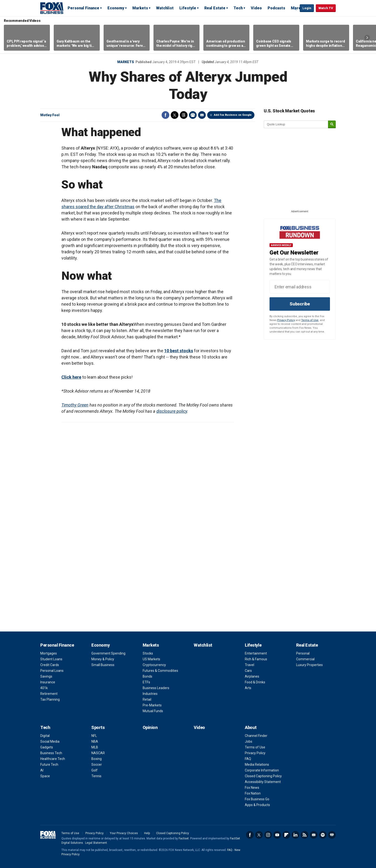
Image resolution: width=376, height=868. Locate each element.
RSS (305, 835)
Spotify (323, 835)
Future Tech (49, 765)
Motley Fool (50, 115)
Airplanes (252, 676)
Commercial (305, 659)
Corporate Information (262, 770)
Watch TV (326, 8)
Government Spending (108, 653)
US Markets (151, 659)
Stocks (148, 653)
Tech (238, 8)
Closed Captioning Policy (263, 776)
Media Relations (257, 765)
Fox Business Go (257, 799)
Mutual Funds (153, 711)
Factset (184, 838)
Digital (45, 736)
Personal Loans (52, 671)
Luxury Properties (309, 665)
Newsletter (314, 835)
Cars (248, 671)
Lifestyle (188, 8)
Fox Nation (253, 793)
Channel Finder (256, 736)
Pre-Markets (152, 705)
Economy (116, 8)
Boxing (97, 759)
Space (45, 776)
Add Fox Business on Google (233, 115)
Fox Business (52, 8)
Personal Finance (83, 8)
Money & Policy (103, 659)
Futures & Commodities (160, 671)
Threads (184, 115)
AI (42, 770)
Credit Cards (50, 665)
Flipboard (286, 835)
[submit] (332, 124)
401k (44, 688)
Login (307, 8)
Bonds (147, 676)
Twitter (175, 115)
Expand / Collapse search (295, 8)
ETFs (146, 682)
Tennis (96, 776)
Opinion (150, 727)
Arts (248, 688)
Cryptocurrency (154, 665)
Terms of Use (310, 320)
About (251, 727)
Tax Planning (50, 699)
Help (147, 833)
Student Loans (51, 659)
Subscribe (300, 304)
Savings (46, 676)
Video (256, 8)
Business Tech (51, 753)
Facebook (165, 115)
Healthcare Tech (53, 759)
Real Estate (215, 8)
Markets (140, 8)
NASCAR (98, 753)
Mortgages (49, 653)
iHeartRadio (332, 835)
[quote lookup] (296, 124)
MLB (95, 747)
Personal (303, 653)
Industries (150, 694)
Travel (250, 665)
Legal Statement (96, 843)
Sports (98, 727)
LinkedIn (295, 835)
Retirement (49, 694)
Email (202, 115)
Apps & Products (257, 805)
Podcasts (276, 8)
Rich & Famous (256, 659)
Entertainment (256, 653)
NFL (94, 736)
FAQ (248, 759)
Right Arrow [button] (367, 38)
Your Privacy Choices (124, 833)
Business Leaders (156, 688)
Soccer (97, 765)
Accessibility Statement (263, 782)
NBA (95, 741)
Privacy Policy (286, 320)
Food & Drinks (255, 682)
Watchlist (165, 8)
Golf (94, 770)
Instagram (268, 835)
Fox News (252, 788)
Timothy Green (75, 405)
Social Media (50, 741)
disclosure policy (172, 411)
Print (193, 115)
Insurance (48, 682)
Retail (147, 699)
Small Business (103, 665)
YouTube (277, 835)
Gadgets (47, 747)
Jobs (249, 741)
